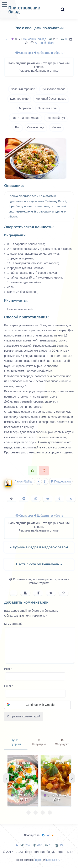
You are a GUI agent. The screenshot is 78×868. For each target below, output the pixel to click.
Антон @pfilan (44, 43)
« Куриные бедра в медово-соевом (39, 547)
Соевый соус (36, 127)
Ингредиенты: (16, 235)
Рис (18, 127)
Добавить (42, 53)
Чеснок (56, 127)
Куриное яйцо (19, 99)
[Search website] (63, 10)
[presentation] (6, 778)
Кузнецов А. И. (55, 860)
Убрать (57, 53)
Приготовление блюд (24, 10)
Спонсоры (24, 53)
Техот (38, 860)
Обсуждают (62, 742)
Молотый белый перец (51, 99)
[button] (37, 705)
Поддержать (61, 481)
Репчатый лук (56, 118)
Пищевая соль (48, 108)
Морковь (25, 108)
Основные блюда (35, 39)
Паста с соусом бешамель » (39, 564)
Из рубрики (16, 742)
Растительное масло (25, 118)
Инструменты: (16, 300)
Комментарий (13, 624)
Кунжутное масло (54, 89)
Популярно (39, 742)
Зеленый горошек (23, 89)
